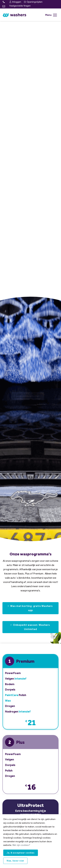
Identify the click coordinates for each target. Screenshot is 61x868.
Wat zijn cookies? (21, 845)
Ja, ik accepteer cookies (21, 853)
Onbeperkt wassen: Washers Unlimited (31, 627)
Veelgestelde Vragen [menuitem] (20, 6)
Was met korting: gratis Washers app (31, 608)
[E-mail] (4, 6)
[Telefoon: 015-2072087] (4, 2)
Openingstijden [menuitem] (33, 2)
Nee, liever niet (15, 861)
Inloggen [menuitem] (15, 2)
